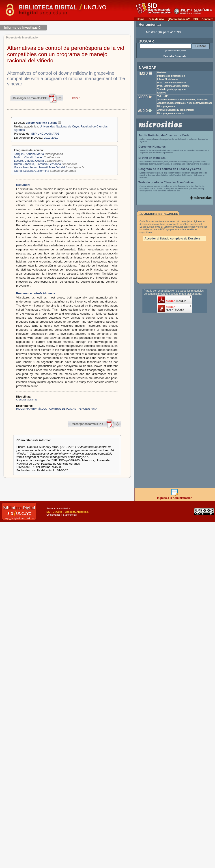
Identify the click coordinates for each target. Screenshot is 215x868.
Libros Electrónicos (168, 79)
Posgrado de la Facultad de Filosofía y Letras (170, 169)
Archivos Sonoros (176, 110)
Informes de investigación (171, 76)
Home (141, 19)
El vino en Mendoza (152, 158)
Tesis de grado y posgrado (171, 89)
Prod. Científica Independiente (173, 86)
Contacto (207, 19)
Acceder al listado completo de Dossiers (172, 238)
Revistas (162, 73)
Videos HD (163, 96)
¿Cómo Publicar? (179, 19)
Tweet (76, 98)
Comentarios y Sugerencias (61, 515)
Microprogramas (166, 106)
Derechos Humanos (152, 147)
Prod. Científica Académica (172, 83)
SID (196, 19)
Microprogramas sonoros (171, 113)
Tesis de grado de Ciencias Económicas (166, 182)
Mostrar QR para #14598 (163, 32)
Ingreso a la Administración (175, 497)
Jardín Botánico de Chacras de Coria (164, 135)
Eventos (162, 93)
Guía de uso (156, 19)
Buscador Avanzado (175, 56)
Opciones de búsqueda (175, 50)
